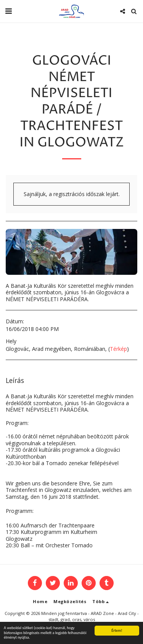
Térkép (118, 349)
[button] (8, 11)
